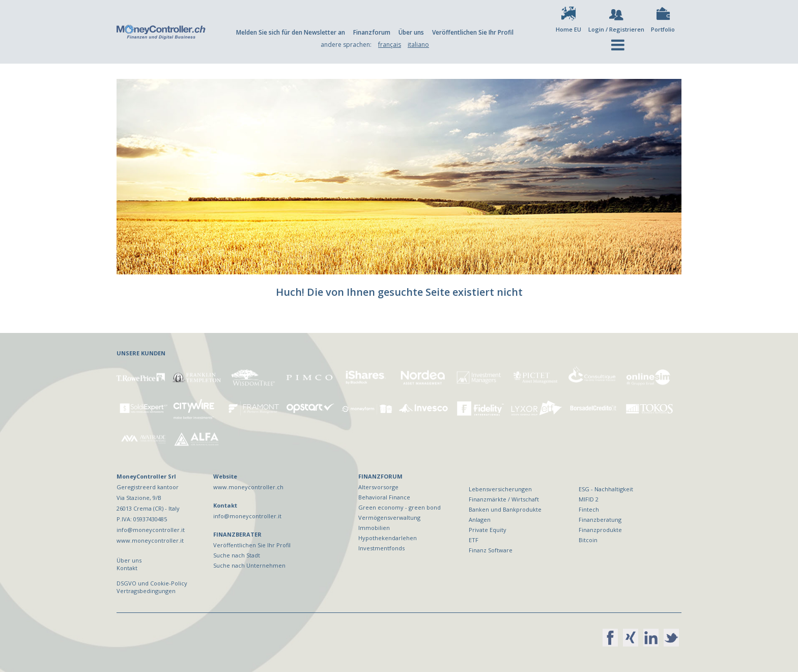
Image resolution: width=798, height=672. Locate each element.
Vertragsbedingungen (146, 591)
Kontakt (127, 568)
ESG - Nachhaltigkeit (606, 489)
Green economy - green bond (400, 507)
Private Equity (488, 530)
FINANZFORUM (380, 476)
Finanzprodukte (600, 530)
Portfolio (663, 29)
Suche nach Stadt (237, 555)
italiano (418, 45)
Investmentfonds (381, 548)
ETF (474, 540)
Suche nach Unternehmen (249, 565)
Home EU (568, 29)
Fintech (589, 509)
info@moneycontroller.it (247, 516)
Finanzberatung (600, 520)
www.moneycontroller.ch (248, 487)
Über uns (411, 32)
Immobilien (374, 528)
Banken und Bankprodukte (505, 509)
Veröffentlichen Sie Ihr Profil (473, 32)
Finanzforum (372, 32)
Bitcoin (588, 540)
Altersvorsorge (378, 487)
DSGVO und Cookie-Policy (152, 583)
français (390, 45)
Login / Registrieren (616, 29)
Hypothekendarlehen (388, 538)
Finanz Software (491, 550)
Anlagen (480, 520)
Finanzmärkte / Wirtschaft (504, 499)
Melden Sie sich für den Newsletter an (291, 32)
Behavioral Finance (384, 497)
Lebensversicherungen (500, 489)
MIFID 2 (589, 499)
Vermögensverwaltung (389, 517)
